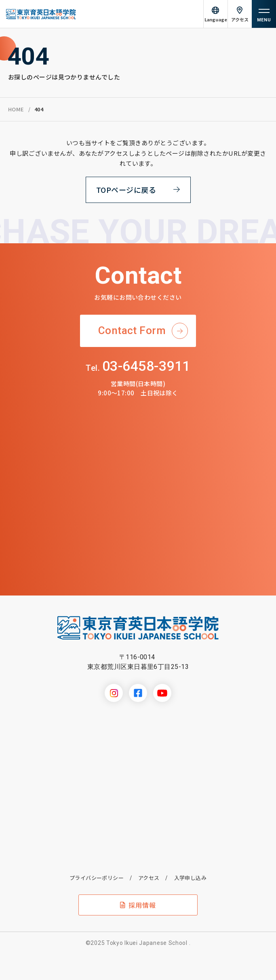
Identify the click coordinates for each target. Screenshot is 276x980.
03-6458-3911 (138, 366)
